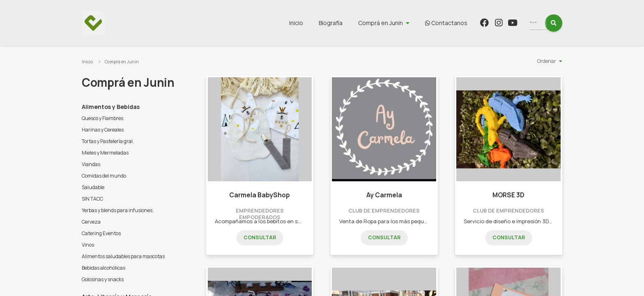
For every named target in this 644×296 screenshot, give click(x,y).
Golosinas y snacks (103, 279)
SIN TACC (92, 199)
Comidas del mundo (104, 176)
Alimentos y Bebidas (111, 107)
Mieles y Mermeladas (105, 153)
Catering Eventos (101, 233)
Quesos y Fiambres (102, 118)
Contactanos (461, 23)
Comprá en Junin (396, 23)
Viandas (91, 164)
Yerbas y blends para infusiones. (118, 210)
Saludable (93, 187)
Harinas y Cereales (103, 130)
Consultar (260, 237)
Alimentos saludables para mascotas (123, 256)
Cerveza (91, 222)
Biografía (346, 23)
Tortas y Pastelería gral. (108, 141)
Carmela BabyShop (260, 195)
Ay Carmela (384, 195)
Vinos (88, 245)
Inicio (311, 23)
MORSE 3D (508, 195)
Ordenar (547, 61)
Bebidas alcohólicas (103, 268)
